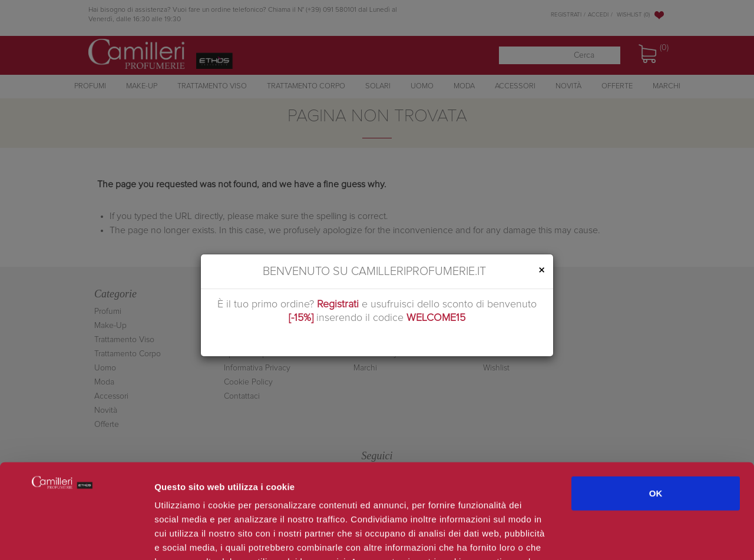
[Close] (541, 271)
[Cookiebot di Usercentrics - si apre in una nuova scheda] (76, 537)
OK (656, 407)
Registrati (338, 304)
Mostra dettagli (626, 537)
